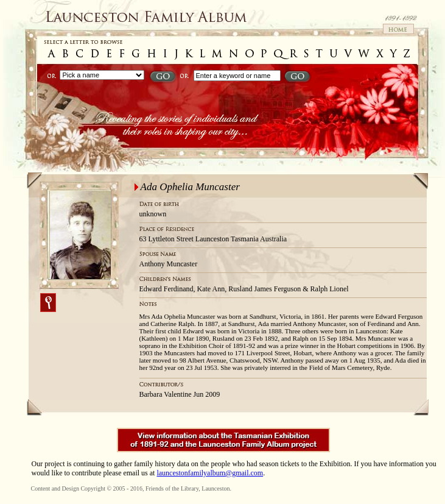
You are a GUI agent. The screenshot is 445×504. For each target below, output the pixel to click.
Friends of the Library (172, 488)
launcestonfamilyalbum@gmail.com (210, 473)
